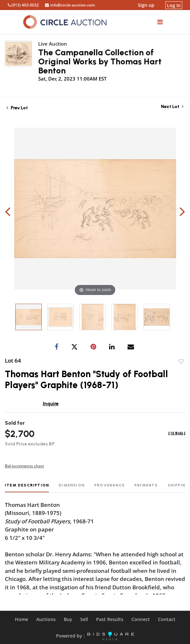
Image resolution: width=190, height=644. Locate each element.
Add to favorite (181, 362)
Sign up (146, 5)
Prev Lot (17, 108)
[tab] (27, 488)
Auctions (46, 619)
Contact (167, 619)
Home (22, 619)
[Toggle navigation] (160, 22)
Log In (174, 5)
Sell (84, 619)
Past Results (110, 619)
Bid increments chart (24, 466)
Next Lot (172, 107)
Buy (68, 619)
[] (177, 433)
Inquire (51, 404)
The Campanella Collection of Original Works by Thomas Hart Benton (100, 61)
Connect (141, 619)
